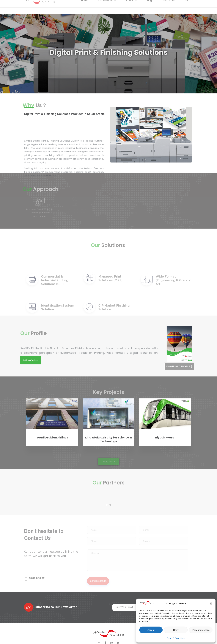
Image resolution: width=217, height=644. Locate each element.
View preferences (201, 630)
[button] (211, 604)
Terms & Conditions (176, 638)
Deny (176, 630)
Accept (151, 630)
